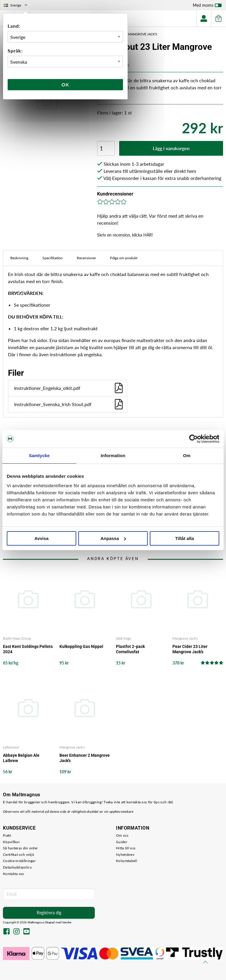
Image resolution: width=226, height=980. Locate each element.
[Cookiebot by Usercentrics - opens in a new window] (193, 439)
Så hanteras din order (20, 848)
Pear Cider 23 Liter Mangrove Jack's (190, 649)
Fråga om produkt (124, 258)
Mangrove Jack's (185, 638)
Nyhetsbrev (125, 855)
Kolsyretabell (127, 861)
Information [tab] (113, 455)
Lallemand (11, 747)
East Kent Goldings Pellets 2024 (28, 649)
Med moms (207, 6)
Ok (65, 84)
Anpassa (113, 538)
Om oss (122, 835)
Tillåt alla (185, 538)
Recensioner (86, 258)
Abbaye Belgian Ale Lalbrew (21, 758)
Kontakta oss (14, 874)
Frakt (7, 835)
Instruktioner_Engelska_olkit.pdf (69, 388)
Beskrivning (19, 258)
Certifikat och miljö (19, 855)
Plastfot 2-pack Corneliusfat (130, 649)
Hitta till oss (126, 848)
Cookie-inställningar (19, 861)
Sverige (16, 5)
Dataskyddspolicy (17, 867)
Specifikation (53, 258)
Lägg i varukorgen (171, 148)
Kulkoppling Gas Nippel (81, 646)
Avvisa (41, 538)
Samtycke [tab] (39, 455)
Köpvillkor (11, 842)
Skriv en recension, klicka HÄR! (125, 235)
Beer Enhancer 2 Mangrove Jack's (85, 758)
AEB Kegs (123, 638)
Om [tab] (187, 455)
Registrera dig (49, 913)
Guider (122, 842)
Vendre (67, 922)
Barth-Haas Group (17, 638)
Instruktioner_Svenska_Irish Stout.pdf (69, 404)
